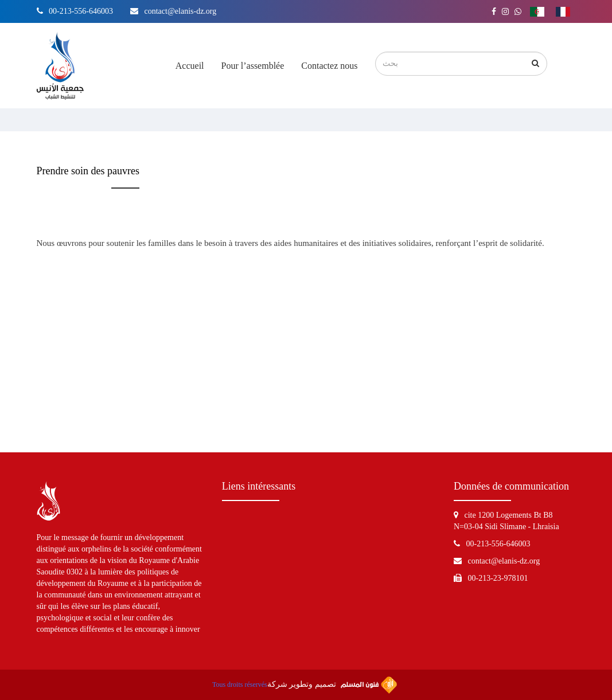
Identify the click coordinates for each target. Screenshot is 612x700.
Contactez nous (329, 66)
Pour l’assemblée (253, 66)
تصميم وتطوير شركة (332, 685)
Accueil (190, 66)
